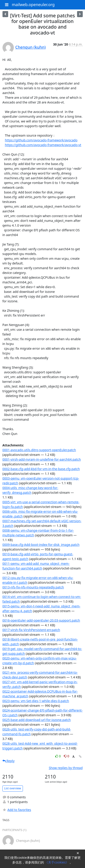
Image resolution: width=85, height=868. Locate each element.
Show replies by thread (66, 768)
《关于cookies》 (57, 862)
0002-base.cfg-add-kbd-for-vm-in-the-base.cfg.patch (41, 469)
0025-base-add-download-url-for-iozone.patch (37, 720)
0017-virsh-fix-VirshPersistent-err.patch (31, 630)
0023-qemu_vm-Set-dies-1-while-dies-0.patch (36, 701)
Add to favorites (17, 810)
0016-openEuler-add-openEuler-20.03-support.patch (41, 620)
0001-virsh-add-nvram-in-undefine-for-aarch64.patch (42, 459)
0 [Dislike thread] (67, 756)
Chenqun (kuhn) (31, 47)
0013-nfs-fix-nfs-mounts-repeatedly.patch (33, 587)
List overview (13, 788)
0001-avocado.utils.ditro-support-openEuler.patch (39, 450)
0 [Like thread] (58, 756)
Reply (9, 761)
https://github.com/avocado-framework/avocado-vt (43, 145)
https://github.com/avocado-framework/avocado (41, 140)
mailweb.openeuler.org (33, 5)
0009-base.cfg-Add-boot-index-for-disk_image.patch (41, 545)
